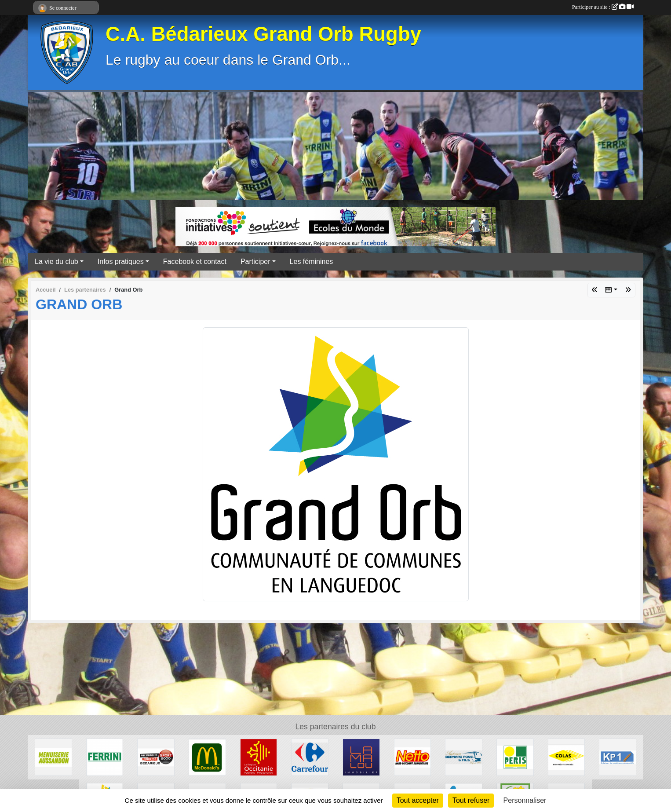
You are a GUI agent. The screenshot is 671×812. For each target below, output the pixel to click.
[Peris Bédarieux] (515, 757)
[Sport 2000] (156, 757)
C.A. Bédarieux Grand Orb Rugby (263, 34)
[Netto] (413, 757)
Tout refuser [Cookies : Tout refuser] (471, 800)
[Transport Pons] (464, 757)
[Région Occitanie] (259, 757)
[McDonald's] (207, 757)
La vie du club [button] (57, 262)
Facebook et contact (195, 262)
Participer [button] (255, 262)
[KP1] (618, 757)
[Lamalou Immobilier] (361, 757)
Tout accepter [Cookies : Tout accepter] (418, 800)
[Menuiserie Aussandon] (53, 757)
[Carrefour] (310, 757)
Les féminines (312, 262)
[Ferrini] (105, 757)
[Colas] (567, 757)
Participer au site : (603, 7)
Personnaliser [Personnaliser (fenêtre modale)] (525, 800)
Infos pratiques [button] (121, 262)
